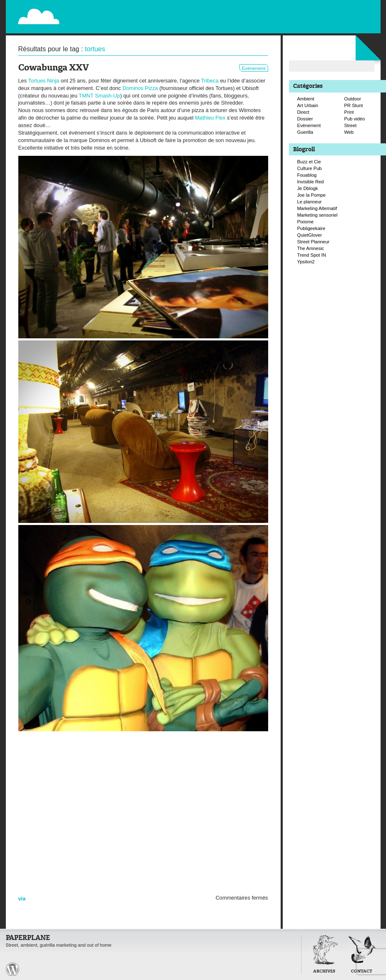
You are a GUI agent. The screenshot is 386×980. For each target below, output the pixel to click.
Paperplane (90, 12)
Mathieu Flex (210, 118)
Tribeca (210, 81)
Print (349, 112)
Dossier (305, 119)
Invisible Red (311, 182)
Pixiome (306, 222)
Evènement (254, 68)
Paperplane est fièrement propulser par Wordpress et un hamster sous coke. (12, 969)
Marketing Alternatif (317, 208)
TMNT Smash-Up (99, 96)
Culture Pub (310, 168)
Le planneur (310, 202)
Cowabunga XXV (54, 68)
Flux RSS (338, 7)
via (22, 899)
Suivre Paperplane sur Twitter (347, 15)
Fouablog (307, 175)
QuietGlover (310, 235)
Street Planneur (314, 242)
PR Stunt (354, 105)
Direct (303, 112)
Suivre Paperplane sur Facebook (356, 24)
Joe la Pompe (311, 195)
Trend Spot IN (312, 255)
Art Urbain (308, 105)
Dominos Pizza (140, 88)
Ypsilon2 (306, 262)
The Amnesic (311, 248)
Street (351, 125)
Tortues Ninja (44, 81)
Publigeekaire (311, 228)
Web (349, 132)
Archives (324, 971)
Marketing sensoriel (318, 215)
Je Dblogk (308, 188)
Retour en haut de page (282, 969)
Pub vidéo (355, 119)
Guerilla (305, 132)
